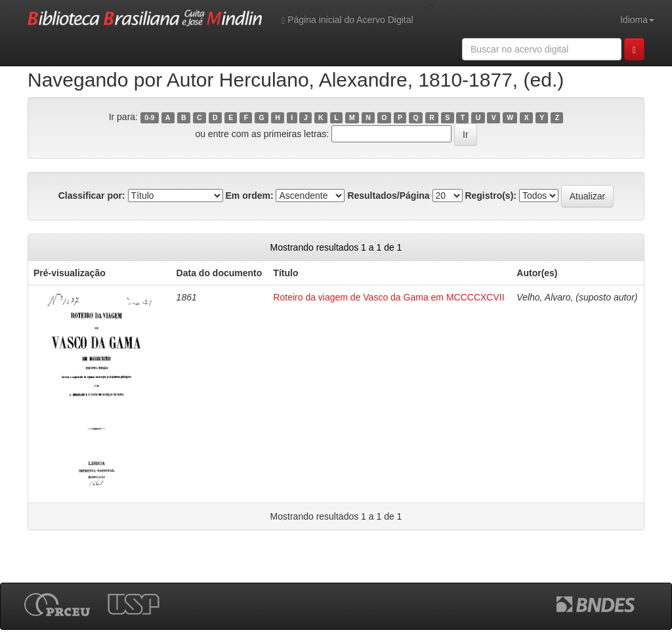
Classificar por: (92, 196)
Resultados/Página (388, 196)
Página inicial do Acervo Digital (347, 20)
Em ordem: (249, 196)
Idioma (637, 20)
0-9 (149, 117)
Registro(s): (491, 196)
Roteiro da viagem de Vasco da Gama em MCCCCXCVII (388, 297)
